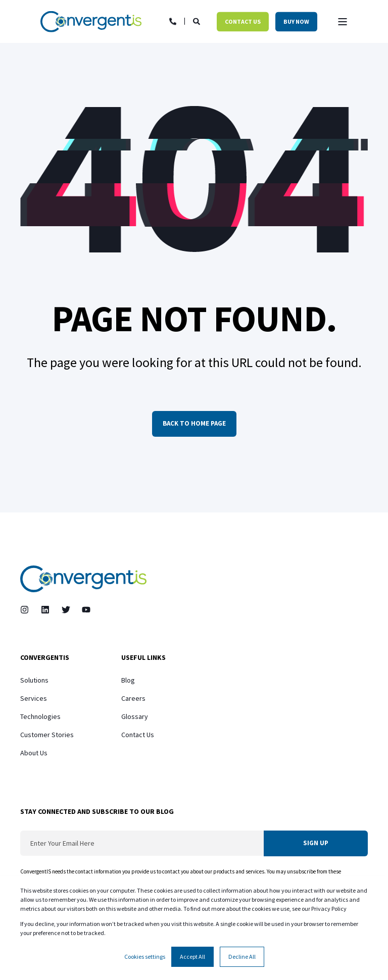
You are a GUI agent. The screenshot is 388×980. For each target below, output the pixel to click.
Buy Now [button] (296, 21)
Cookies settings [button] (145, 957)
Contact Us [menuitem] (138, 735)
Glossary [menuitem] (135, 716)
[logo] (83, 579)
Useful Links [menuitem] (143, 658)
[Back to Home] (91, 21)
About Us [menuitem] (34, 753)
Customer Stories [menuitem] (47, 735)
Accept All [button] (192, 957)
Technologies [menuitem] (40, 716)
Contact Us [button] (243, 21)
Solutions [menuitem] (34, 680)
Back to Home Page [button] (194, 423)
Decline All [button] (242, 957)
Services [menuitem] (34, 698)
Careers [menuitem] (133, 698)
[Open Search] (197, 21)
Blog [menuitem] (128, 680)
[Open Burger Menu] (343, 22)
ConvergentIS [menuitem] (45, 658)
